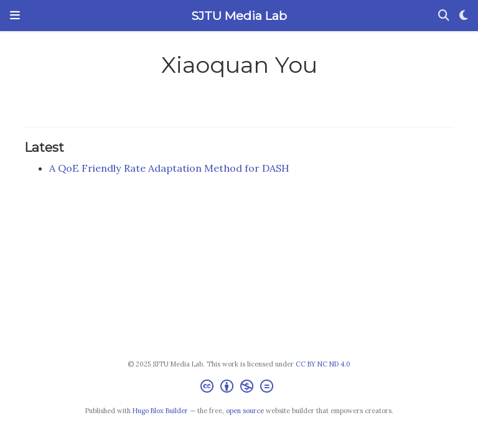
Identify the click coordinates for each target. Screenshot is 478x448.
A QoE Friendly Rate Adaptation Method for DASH (169, 168)
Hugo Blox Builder (160, 411)
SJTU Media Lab (239, 16)
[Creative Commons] (239, 388)
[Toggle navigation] (15, 16)
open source (245, 411)
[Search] (444, 16)
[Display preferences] (464, 16)
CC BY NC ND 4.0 (323, 364)
